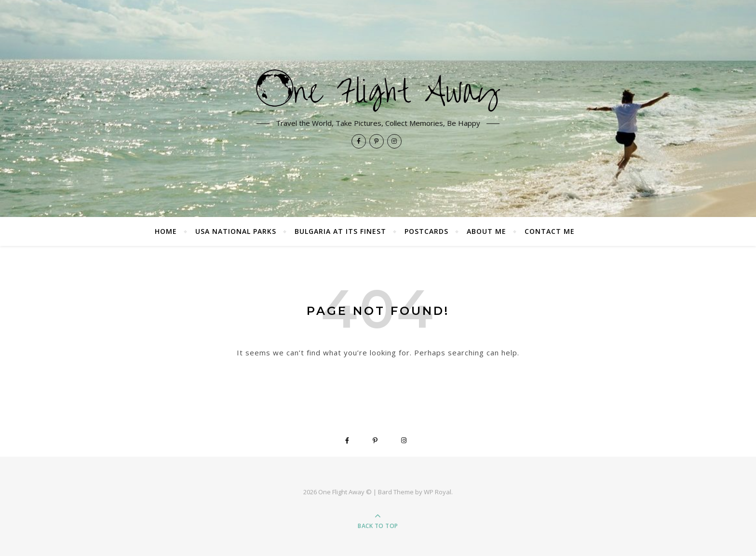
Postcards (426, 231)
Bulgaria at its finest (340, 231)
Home (166, 231)
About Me (486, 231)
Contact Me (550, 231)
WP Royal (438, 492)
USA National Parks (236, 231)
